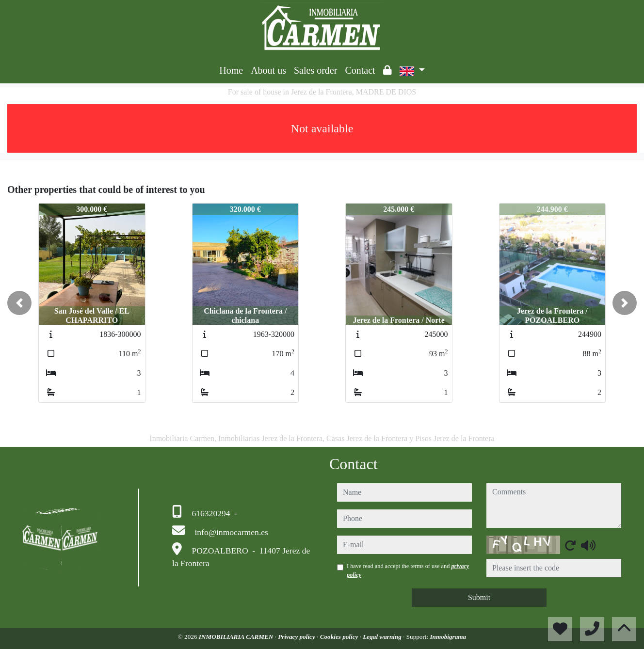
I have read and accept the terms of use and (408, 570)
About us (268, 70)
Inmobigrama (448, 637)
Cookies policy (340, 637)
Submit (479, 597)
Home (231, 70)
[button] (19, 303)
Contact (360, 70)
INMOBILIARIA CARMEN (237, 637)
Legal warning (383, 637)
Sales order (315, 70)
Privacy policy (297, 637)
